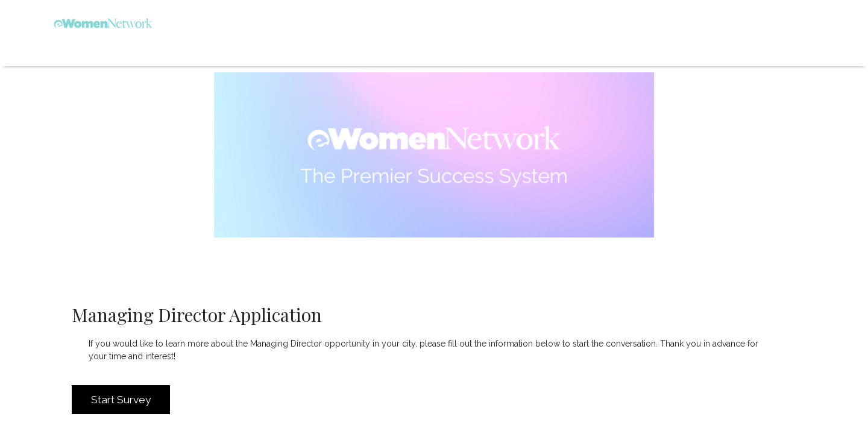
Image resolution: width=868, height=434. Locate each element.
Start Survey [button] (121, 400)
